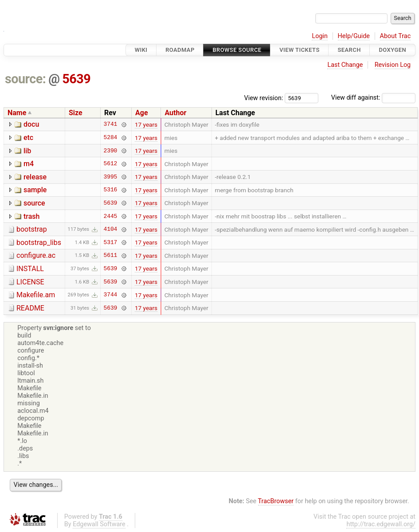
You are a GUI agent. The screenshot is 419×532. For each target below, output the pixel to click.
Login (320, 36)
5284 (111, 138)
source (34, 203)
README (30, 308)
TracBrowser (276, 501)
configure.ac (36, 255)
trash (31, 216)
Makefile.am (36, 295)
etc (28, 138)
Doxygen (392, 50)
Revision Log (393, 65)
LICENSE (30, 282)
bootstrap (32, 229)
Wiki (141, 50)
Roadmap (180, 50)
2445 (111, 216)
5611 (111, 256)
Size (76, 113)
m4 (29, 164)
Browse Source (237, 50)
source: (25, 79)
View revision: (264, 98)
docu (31, 124)
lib (27, 151)
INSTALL (30, 269)
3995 (111, 177)
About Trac (396, 36)
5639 (76, 79)
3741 (111, 124)
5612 (111, 164)
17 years (146, 124)
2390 (111, 151)
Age (142, 113)
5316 (111, 190)
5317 (111, 242)
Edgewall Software (99, 524)
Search (349, 50)
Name (17, 113)
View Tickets (299, 50)
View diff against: (373, 98)
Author (175, 113)
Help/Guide (354, 36)
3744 (111, 295)
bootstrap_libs (39, 243)
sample (35, 190)
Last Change (345, 65)
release (35, 177)
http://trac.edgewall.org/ (381, 524)
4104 (111, 229)
